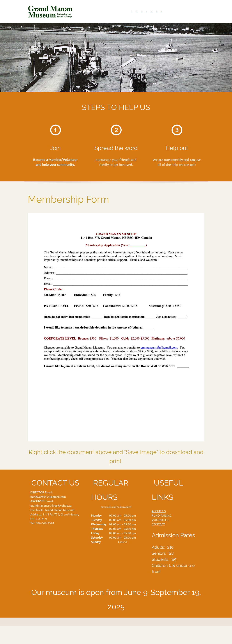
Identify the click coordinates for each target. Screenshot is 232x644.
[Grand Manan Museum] (51, 11)
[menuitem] (130, 12)
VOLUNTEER (160, 520)
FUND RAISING (162, 515)
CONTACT (158, 524)
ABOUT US (159, 511)
